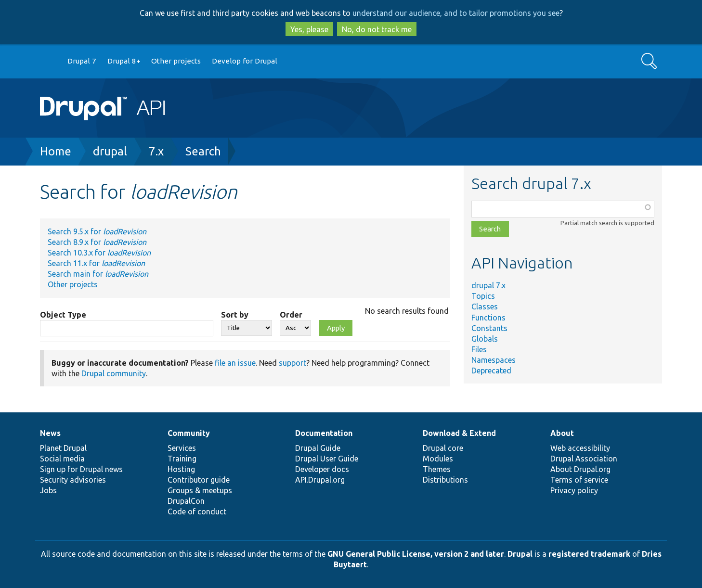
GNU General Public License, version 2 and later (416, 554)
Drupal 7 (82, 61)
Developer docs (322, 469)
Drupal (520, 554)
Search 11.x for (96, 263)
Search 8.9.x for (97, 242)
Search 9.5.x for (97, 231)
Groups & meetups (200, 490)
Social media (62, 459)
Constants (489, 328)
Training (182, 459)
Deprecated (491, 371)
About (562, 433)
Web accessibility (580, 448)
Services (182, 448)
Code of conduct (197, 511)
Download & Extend (459, 433)
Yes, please (309, 29)
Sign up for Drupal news (81, 469)
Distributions (445, 480)
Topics (483, 296)
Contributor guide (199, 480)
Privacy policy (574, 490)
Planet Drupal (63, 448)
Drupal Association (584, 459)
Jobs (48, 490)
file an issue (235, 363)
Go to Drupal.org (49, 61)
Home (56, 151)
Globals (485, 339)
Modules (438, 459)
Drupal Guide (318, 448)
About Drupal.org (580, 469)
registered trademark (589, 554)
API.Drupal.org (320, 480)
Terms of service (579, 480)
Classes (485, 307)
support (292, 363)
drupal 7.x (488, 285)
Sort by (235, 315)
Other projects (176, 61)
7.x (156, 151)
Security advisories (73, 480)
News (50, 433)
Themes (437, 469)
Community (189, 433)
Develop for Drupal (245, 61)
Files (479, 349)
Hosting (181, 469)
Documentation (324, 433)
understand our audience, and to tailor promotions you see (456, 13)
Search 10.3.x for (99, 253)
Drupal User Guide (327, 459)
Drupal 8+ (124, 61)
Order (291, 315)
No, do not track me (377, 29)
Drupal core (443, 448)
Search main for (98, 274)
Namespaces (494, 360)
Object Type (63, 315)
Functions (488, 318)
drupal (110, 151)
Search (203, 151)
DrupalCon (186, 501)
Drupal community (114, 373)
